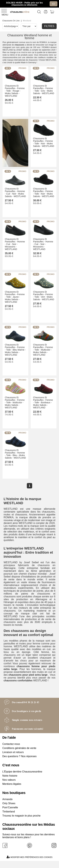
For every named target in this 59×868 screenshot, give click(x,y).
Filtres (49, 26)
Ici (54, 4)
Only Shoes (9, 803)
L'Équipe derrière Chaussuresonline (22, 772)
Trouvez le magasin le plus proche (21, 816)
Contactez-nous (11, 744)
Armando (7, 799)
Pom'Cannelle (10, 807)
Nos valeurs (9, 780)
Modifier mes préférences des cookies (29, 857)
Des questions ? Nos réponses (19, 756)
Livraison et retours (13, 752)
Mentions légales (12, 784)
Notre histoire (10, 776)
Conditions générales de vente (19, 748)
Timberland (9, 812)
